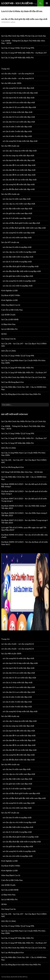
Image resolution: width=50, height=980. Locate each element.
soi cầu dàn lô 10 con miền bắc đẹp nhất (19, 107)
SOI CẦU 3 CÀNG (9, 351)
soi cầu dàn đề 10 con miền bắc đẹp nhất (20, 180)
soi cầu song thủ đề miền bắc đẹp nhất (19, 184)
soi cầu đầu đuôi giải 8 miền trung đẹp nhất (21, 266)
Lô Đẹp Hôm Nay (8, 324)
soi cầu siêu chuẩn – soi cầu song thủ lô (18, 73)
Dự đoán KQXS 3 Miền (11, 295)
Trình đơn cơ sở (47, 3)
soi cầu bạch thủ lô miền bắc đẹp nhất (19, 98)
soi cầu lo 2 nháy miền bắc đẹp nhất (18, 112)
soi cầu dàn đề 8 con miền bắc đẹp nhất (19, 175)
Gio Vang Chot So (9, 339)
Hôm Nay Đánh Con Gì (11, 305)
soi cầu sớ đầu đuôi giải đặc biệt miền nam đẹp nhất (24, 19)
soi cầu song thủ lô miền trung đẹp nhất (19, 281)
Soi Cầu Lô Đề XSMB (10, 319)
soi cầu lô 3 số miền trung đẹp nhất (17, 262)
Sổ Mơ (4, 334)
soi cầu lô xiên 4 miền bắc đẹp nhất (17, 136)
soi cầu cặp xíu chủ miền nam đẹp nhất (19, 204)
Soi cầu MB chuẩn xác (10, 146)
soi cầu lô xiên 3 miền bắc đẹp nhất (17, 131)
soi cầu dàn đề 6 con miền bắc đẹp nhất (19, 170)
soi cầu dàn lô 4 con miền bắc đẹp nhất (19, 117)
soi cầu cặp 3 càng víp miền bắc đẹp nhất (20, 151)
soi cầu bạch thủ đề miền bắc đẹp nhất (19, 160)
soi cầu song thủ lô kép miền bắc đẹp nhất (20, 141)
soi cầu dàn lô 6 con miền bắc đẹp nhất (19, 122)
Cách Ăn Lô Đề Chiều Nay (12, 310)
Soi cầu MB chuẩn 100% (11, 83)
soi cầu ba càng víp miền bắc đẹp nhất (18, 155)
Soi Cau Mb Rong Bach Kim (13, 382)
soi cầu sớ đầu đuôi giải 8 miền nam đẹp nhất (21, 223)
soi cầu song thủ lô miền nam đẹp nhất (19, 233)
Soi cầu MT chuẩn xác (10, 242)
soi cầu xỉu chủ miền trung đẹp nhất (18, 286)
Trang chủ (5, 69)
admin (13, 22)
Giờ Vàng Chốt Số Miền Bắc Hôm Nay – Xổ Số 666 (22, 472)
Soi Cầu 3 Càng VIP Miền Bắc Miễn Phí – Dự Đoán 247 (24, 53)
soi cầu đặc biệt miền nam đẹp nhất (17, 208)
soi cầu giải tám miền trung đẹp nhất (18, 276)
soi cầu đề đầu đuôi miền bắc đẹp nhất (19, 189)
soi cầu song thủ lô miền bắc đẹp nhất (18, 88)
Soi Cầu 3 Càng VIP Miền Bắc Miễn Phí (18, 58)
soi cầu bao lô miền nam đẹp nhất (17, 199)
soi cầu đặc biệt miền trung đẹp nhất (18, 257)
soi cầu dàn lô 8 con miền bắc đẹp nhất (19, 102)
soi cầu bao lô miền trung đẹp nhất (17, 247)
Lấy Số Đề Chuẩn (8, 315)
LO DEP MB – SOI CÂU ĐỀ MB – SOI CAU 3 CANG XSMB (19, 3)
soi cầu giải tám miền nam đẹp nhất (17, 213)
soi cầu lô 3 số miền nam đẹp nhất (17, 218)
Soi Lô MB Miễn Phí (9, 329)
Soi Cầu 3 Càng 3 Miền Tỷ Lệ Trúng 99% (18, 48)
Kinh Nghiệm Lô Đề (9, 290)
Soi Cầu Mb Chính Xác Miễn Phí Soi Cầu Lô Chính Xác (24, 36)
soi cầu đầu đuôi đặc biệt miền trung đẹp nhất (22, 271)
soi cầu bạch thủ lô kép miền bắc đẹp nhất (20, 93)
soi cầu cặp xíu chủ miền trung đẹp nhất (19, 252)
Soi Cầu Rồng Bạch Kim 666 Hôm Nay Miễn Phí (21, 394)
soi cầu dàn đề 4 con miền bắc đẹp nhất (19, 165)
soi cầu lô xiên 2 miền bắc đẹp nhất (17, 127)
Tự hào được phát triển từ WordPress (14, 977)
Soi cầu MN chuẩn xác (11, 194)
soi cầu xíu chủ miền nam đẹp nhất (17, 237)
